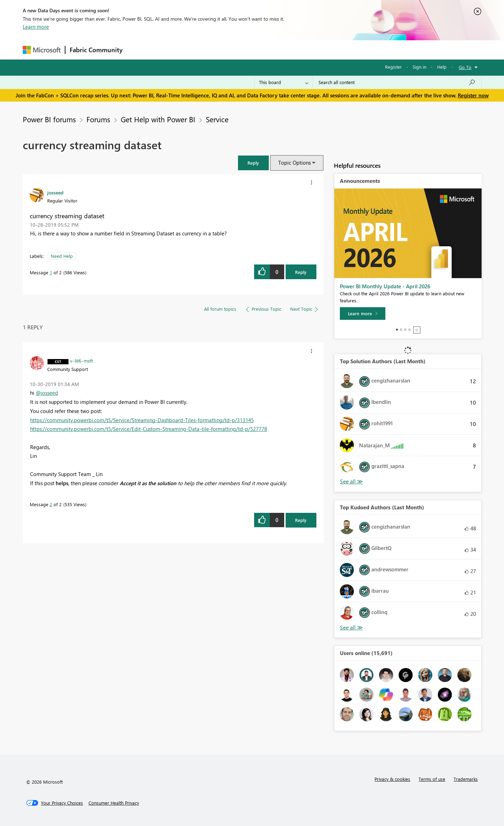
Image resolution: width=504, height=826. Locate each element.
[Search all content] (397, 82)
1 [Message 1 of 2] (51, 272)
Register (393, 67)
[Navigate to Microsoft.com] (42, 50)
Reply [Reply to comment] (301, 520)
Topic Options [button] (295, 163)
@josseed (47, 393)
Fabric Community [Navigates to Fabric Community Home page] (96, 50)
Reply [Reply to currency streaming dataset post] (301, 272)
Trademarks (466, 779)
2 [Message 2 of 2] (51, 504)
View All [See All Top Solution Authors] (351, 481)
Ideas (198, 50)
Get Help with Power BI (158, 119)
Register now (473, 95)
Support (317, 50)
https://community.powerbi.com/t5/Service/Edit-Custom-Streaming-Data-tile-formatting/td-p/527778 (149, 429)
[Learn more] (363, 314)
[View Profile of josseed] (55, 192)
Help (442, 67)
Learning (287, 50)
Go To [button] (465, 67)
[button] (253, 163)
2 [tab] (401, 330)
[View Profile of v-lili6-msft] (82, 360)
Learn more (36, 27)
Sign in (419, 67)
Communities (229, 50)
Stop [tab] (417, 330)
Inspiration (169, 50)
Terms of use (432, 779)
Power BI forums (49, 119)
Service (217, 119)
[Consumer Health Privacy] (114, 803)
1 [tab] (397, 330)
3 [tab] (405, 330)
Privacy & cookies (392, 779)
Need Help (62, 256)
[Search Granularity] (284, 82)
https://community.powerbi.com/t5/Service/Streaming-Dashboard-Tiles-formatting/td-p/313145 (142, 420)
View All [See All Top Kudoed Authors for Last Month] (351, 628)
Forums (138, 50)
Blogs (260, 50)
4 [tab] (409, 330)
